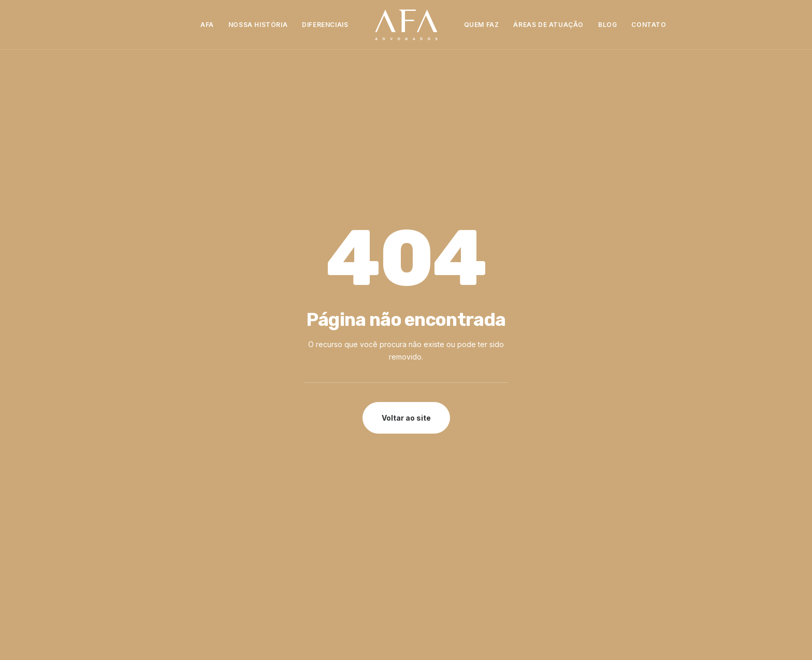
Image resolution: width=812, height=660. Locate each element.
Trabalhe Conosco (304, 548)
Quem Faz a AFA (300, 523)
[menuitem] (207, 25)
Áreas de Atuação (548, 25)
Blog (607, 25)
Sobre (283, 498)
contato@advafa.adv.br (466, 542)
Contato (649, 25)
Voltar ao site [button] (406, 274)
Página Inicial (294, 485)
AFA (207, 25)
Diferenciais (325, 25)
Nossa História (258, 25)
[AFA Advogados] (406, 25)
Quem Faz (482, 25)
